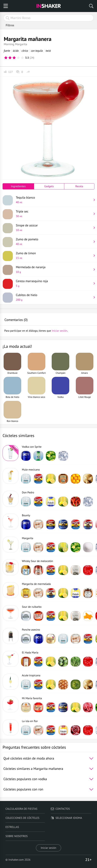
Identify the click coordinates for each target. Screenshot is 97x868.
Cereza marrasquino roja (54, 283)
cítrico (25, 51)
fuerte (7, 51)
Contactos (60, 809)
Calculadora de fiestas (21, 809)
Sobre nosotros (17, 836)
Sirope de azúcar (54, 228)
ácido (16, 51)
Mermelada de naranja (54, 269)
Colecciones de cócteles (22, 818)
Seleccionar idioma (66, 818)
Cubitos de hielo (54, 297)
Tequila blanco (54, 200)
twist (48, 51)
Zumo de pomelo (54, 242)
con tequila (37, 51)
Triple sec (54, 214)
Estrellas (12, 827)
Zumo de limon (54, 255)
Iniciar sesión (48, 848)
